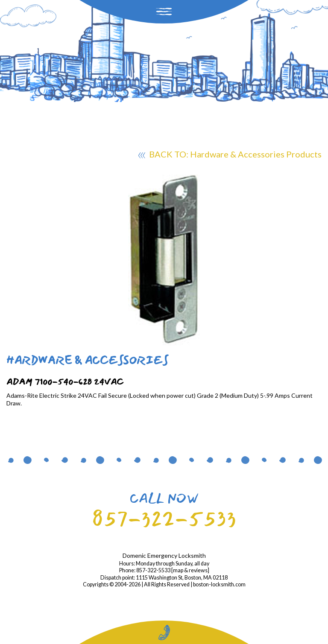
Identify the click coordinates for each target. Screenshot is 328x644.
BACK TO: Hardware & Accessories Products (230, 155)
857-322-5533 (164, 519)
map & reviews (190, 570)
